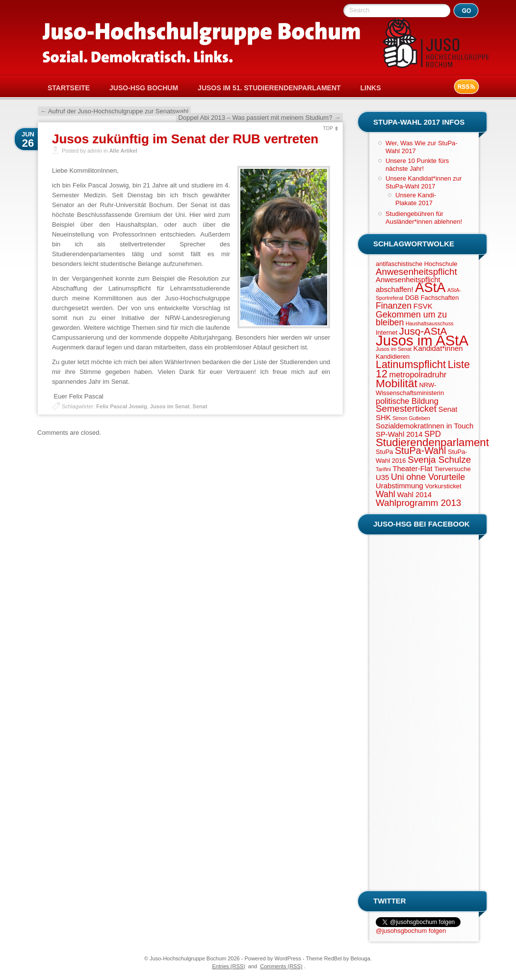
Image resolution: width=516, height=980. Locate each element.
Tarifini (383, 469)
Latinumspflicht (411, 365)
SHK (383, 418)
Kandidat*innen (438, 348)
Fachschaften (440, 298)
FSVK (423, 306)
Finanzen (394, 306)
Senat (200, 406)
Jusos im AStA (422, 340)
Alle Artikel (123, 151)
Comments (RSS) (281, 966)
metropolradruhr (418, 374)
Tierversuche (452, 469)
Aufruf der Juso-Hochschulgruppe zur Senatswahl (114, 111)
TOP (328, 128)
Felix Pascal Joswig (121, 406)
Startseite (69, 88)
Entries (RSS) (229, 966)
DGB (412, 298)
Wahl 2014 (414, 495)
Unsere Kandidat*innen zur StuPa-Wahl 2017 (424, 182)
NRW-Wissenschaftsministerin (410, 389)
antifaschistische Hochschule (417, 264)
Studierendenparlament (432, 442)
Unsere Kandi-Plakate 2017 (416, 199)
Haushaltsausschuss (430, 323)
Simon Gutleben (411, 418)
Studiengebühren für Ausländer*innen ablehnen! (424, 218)
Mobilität (397, 383)
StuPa (384, 452)
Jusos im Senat (170, 406)
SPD (433, 434)
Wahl (386, 494)
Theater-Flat (412, 469)
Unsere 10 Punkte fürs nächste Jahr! (417, 165)
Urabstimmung (400, 486)
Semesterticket (406, 409)
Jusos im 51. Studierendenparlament (269, 88)
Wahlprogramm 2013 (418, 503)
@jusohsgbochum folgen (411, 931)
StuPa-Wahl (420, 450)
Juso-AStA (423, 331)
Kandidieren (393, 357)
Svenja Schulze (439, 460)
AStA (430, 287)
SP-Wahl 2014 (399, 434)
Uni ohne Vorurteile (428, 477)
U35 (382, 477)
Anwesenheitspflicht (416, 272)
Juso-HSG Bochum (144, 88)
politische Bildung (407, 401)
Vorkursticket (443, 486)
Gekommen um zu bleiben (411, 318)
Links (371, 88)
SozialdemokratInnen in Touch (425, 426)
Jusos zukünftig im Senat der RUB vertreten (185, 139)
